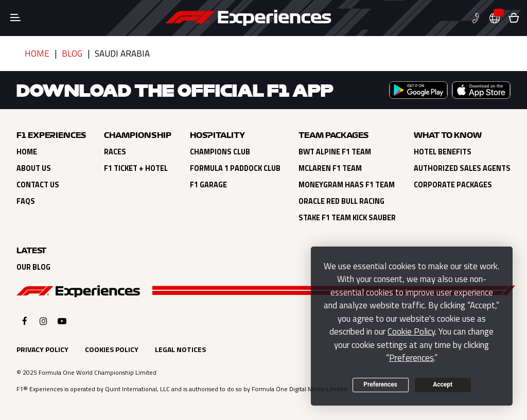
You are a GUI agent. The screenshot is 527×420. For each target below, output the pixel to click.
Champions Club (220, 152)
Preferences (380, 384)
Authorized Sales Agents (462, 168)
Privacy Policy (42, 349)
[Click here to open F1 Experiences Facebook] (25, 321)
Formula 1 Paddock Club (235, 168)
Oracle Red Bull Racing (341, 201)
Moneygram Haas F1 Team (347, 185)
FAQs (26, 201)
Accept (443, 384)
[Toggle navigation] (15, 18)
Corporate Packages (453, 185)
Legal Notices (180, 349)
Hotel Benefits (443, 152)
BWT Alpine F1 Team (335, 152)
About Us (34, 168)
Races (115, 152)
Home (37, 54)
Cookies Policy (112, 349)
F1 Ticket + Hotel (136, 168)
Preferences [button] (411, 358)
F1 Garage (208, 185)
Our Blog (33, 267)
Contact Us (38, 185)
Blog (72, 54)
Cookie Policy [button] (411, 331)
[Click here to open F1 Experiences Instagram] (43, 321)
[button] (480, 18)
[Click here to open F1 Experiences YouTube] (62, 321)
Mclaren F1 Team (330, 168)
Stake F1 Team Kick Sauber (347, 218)
